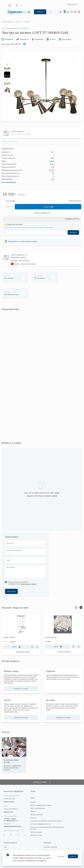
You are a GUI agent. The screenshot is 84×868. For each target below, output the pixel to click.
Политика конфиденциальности (41, 809)
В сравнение (38, 39)
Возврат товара (9, 842)
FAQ (5, 832)
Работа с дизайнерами (38, 793)
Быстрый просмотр (23, 637)
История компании (36, 800)
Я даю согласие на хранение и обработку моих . (23, 568)
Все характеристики (9, 182)
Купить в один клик (42, 213)
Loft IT (52, 161)
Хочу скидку (11, 201)
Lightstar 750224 (9, 623)
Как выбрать (65, 39)
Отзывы (33, 787)
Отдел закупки (48, 838)
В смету (51, 39)
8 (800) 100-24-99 (9, 784)
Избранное (7, 39)
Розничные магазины (50, 832)
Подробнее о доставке (63, 703)
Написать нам (8, 797)
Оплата (6, 835)
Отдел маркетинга (49, 842)
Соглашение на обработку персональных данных (46, 806)
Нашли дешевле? (75, 201)
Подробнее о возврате (21, 674)
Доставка (7, 838)
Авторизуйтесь (14, 241)
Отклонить (61, 856)
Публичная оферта (36, 817)
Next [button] (81, 593)
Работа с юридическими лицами (41, 790)
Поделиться (23, 39)
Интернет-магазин (50, 835)
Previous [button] (76, 593)
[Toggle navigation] (10, 5)
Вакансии (33, 803)
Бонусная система (36, 820)
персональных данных (29, 569)
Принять (73, 856)
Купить (16, 632)
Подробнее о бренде (18, 257)
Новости (33, 797)
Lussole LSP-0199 (51, 623)
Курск (21, 5)
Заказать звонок (9, 787)
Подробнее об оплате (21, 703)
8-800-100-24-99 (72, 4)
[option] (7, 67)
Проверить (73, 232)
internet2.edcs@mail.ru (11, 794)
